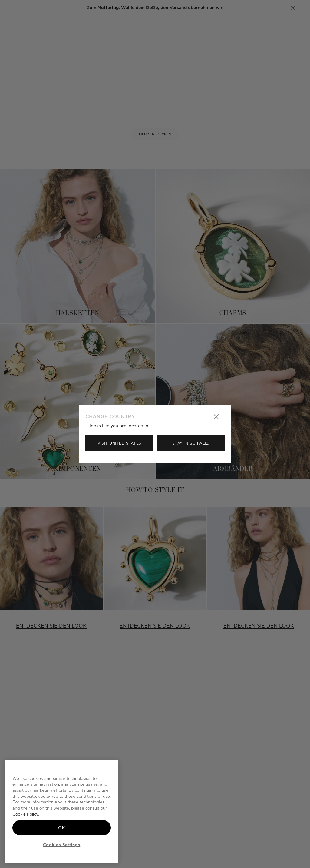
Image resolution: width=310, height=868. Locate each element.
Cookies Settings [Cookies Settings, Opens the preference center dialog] (62, 845)
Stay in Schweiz (191, 443)
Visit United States (119, 443)
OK (62, 828)
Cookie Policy (25, 814)
